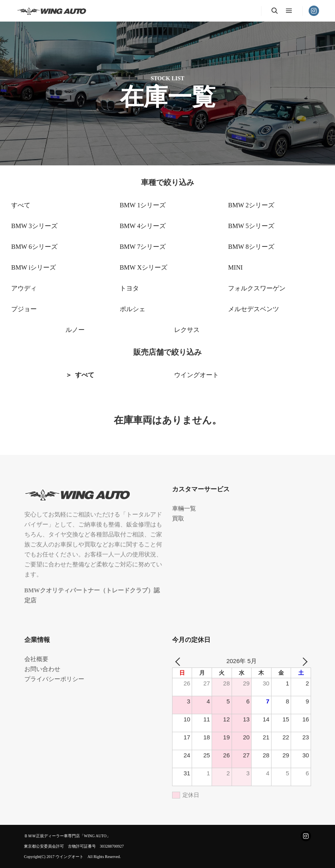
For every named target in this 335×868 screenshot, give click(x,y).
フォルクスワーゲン (257, 288)
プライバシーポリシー (54, 679)
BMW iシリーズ (34, 267)
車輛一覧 (184, 508)
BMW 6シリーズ (34, 247)
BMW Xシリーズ (144, 267)
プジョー (24, 309)
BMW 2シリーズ (251, 205)
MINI (235, 267)
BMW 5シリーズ (251, 226)
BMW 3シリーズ (34, 226)
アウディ (24, 288)
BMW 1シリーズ (143, 205)
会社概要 (36, 659)
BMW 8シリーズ (251, 247)
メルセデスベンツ (254, 309)
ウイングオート (196, 375)
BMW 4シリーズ (143, 226)
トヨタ (129, 288)
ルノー (75, 330)
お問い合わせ (42, 669)
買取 (178, 518)
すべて (21, 205)
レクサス (187, 330)
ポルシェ (133, 309)
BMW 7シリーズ (143, 247)
